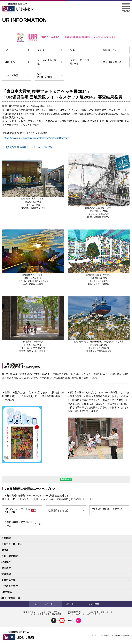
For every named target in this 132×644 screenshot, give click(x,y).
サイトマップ (30, 612)
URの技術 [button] (7, 592)
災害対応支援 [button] (66, 580)
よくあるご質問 (92, 604)
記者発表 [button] (6, 562)
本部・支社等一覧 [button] (66, 598)
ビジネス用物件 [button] (66, 586)
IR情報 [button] (5, 550)
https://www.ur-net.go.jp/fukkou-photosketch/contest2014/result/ (37, 138)
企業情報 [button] (6, 538)
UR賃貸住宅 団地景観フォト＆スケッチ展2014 (28, 147)
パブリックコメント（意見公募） (47, 614)
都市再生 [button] (66, 568)
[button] (126, 4)
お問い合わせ (71, 604)
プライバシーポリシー (52, 612)
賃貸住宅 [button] (66, 574)
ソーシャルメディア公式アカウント (84, 614)
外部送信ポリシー (76, 612)
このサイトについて (99, 612)
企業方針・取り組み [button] (12, 544)
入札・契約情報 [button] (10, 556)
